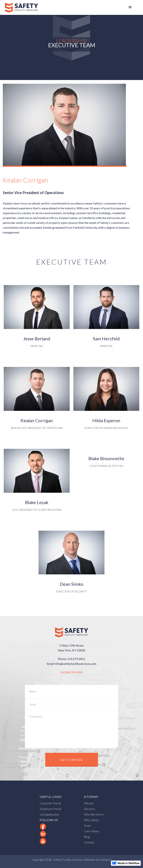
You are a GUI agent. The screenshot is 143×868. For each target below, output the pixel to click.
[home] (21, 7)
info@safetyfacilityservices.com (76, 664)
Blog (87, 837)
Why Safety (91, 820)
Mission (89, 803)
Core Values (92, 831)
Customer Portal (50, 803)
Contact (89, 842)
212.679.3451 (76, 659)
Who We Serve (94, 814)
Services (89, 809)
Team (87, 825)
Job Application (49, 814)
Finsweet (105, 860)
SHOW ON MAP (72, 672)
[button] (130, 7)
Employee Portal (50, 809)
